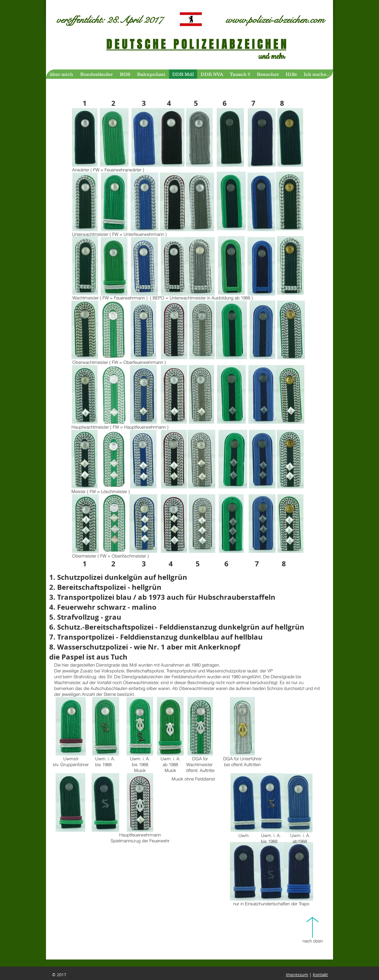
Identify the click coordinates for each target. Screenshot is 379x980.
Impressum (297, 975)
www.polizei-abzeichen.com (275, 20)
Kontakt (320, 975)
